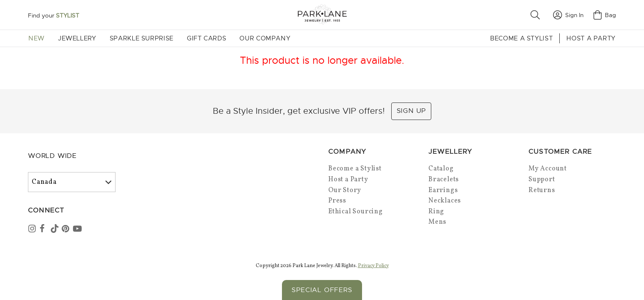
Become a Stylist (521, 38)
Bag (605, 15)
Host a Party (591, 38)
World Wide (52, 156)
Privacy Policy (373, 265)
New (36, 38)
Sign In (568, 15)
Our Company (265, 38)
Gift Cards (206, 38)
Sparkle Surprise (142, 38)
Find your (54, 15)
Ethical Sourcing (356, 212)
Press (337, 201)
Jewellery (77, 38)
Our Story (345, 190)
